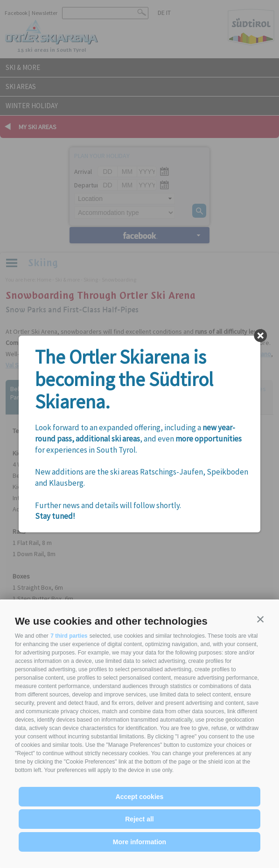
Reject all (139, 819)
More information (139, 842)
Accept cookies (140, 797)
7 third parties (69, 636)
